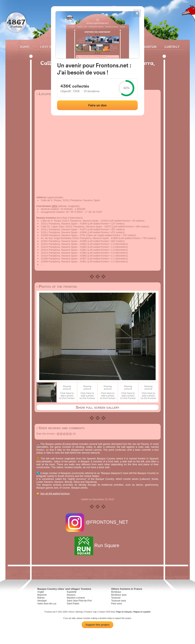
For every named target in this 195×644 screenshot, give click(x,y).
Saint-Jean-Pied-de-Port (79, 601)
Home (25, 47)
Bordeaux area (119, 595)
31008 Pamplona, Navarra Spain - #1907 (64, 259)
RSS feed (111, 612)
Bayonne (42, 595)
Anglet (41, 592)
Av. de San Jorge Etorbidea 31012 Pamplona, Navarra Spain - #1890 (80, 238)
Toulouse (116, 598)
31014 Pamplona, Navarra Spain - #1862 (64, 244)
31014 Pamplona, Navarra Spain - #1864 (64, 253)
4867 (16, 22)
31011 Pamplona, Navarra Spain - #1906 (64, 232)
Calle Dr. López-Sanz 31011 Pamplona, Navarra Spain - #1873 (76, 226)
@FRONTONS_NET (97, 522)
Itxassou (71, 595)
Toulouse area (118, 601)
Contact (171, 47)
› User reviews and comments (61, 428)
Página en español (142, 612)
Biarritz (41, 598)
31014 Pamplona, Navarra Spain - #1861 (64, 250)
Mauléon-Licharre (76, 598)
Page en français (124, 612)
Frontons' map (90, 612)
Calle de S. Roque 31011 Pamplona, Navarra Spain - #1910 (74, 221)
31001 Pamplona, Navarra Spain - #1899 (64, 241)
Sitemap (79, 612)
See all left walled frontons (55, 493)
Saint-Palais (73, 604)
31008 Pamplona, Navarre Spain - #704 (63, 235)
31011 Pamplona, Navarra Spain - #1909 (64, 224)
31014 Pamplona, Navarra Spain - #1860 (64, 256)
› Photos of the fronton (57, 286)
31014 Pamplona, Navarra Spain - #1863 (64, 247)
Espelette (72, 592)
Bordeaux (116, 592)
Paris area (117, 604)
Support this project (98, 625)
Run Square (97, 545)
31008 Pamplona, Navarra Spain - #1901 (64, 261)
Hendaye (42, 601)
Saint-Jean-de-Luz (47, 604)
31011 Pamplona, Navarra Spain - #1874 (64, 229)
